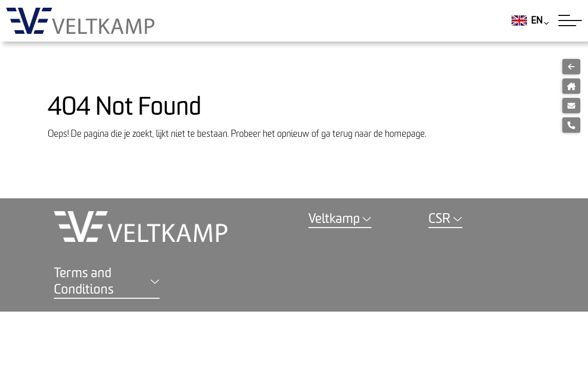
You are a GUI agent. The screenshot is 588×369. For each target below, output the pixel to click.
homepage (405, 134)
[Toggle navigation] (570, 20)
